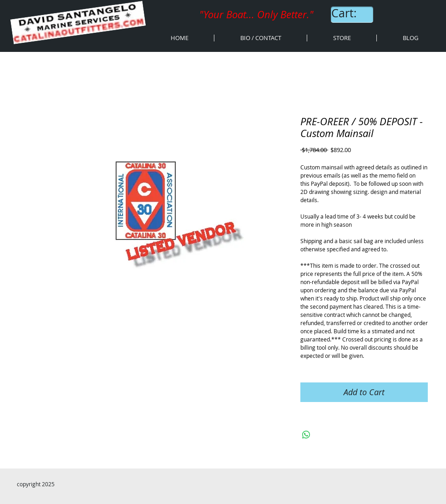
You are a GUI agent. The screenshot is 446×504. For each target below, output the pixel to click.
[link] (353, 13)
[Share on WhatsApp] (306, 435)
